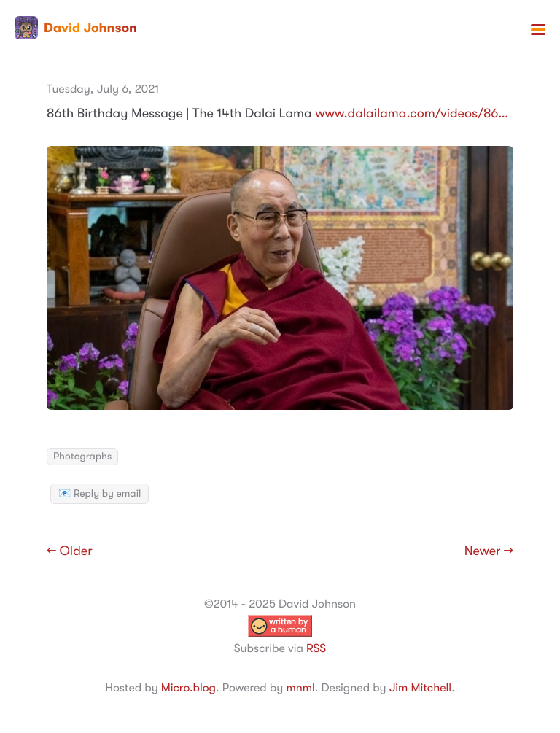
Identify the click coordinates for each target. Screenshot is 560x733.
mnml (300, 688)
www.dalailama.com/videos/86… (412, 114)
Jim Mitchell (420, 688)
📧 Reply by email (100, 494)
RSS (316, 648)
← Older (70, 551)
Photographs (82, 457)
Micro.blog (188, 688)
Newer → (489, 551)
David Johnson (76, 28)
